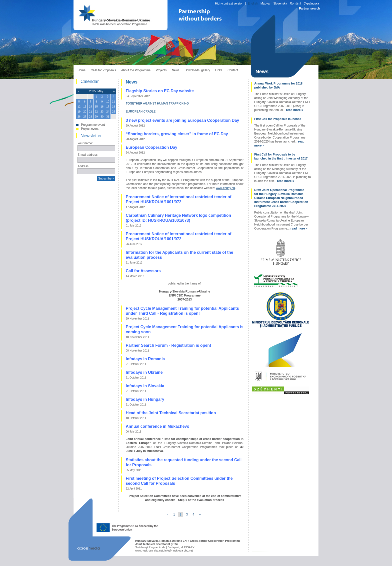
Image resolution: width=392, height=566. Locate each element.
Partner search (309, 8)
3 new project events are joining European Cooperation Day (182, 120)
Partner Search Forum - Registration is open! (168, 345)
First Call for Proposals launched (278, 119)
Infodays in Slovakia (145, 386)
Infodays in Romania (145, 359)
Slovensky (280, 3)
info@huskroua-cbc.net (179, 550)
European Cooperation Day (151, 147)
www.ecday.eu (225, 188)
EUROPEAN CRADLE (141, 111)
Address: (83, 166)
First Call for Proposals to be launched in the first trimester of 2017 (281, 156)
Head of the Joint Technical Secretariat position (171, 413)
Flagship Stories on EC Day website (160, 91)
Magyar (265, 3)
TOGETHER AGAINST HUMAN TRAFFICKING (157, 103)
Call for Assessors (143, 271)
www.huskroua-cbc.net (149, 550)
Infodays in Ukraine (144, 372)
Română (295, 3)
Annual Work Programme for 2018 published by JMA (278, 85)
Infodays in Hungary (145, 399)
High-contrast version (229, 3)
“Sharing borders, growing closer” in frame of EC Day (177, 134)
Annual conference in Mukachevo (157, 426)
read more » (294, 110)
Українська (311, 3)
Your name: (85, 143)
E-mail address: (88, 155)
